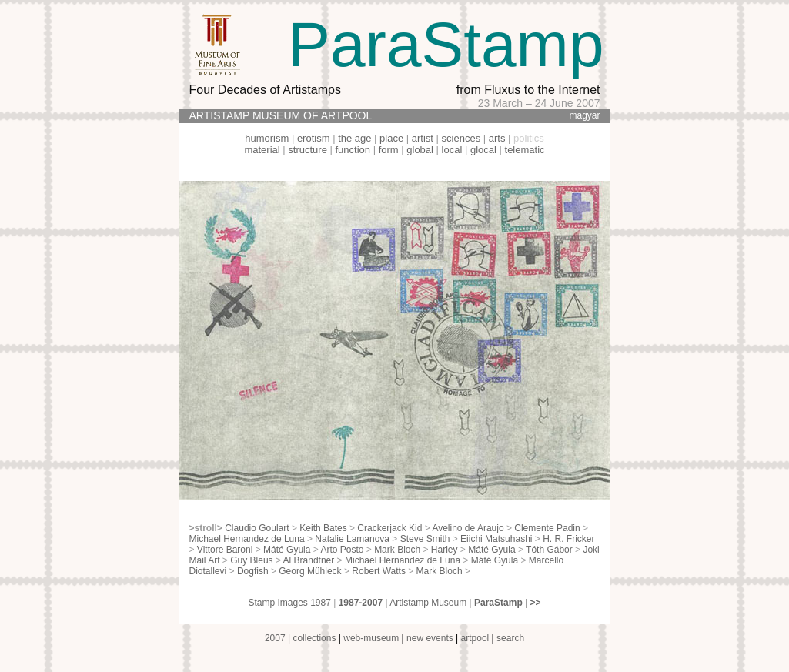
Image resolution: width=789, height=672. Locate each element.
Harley (445, 550)
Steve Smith (425, 539)
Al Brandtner (309, 560)
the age (354, 138)
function (353, 150)
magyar (584, 115)
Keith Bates (323, 528)
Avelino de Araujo (468, 528)
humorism (267, 138)
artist (423, 138)
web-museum (371, 638)
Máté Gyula (287, 550)
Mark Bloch (397, 550)
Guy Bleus (251, 560)
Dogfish (253, 571)
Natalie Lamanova (352, 539)
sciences (461, 138)
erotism (314, 138)
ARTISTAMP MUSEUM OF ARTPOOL (281, 115)
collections (314, 638)
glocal (483, 150)
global (420, 150)
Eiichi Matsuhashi (496, 539)
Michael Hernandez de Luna (247, 539)
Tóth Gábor (549, 550)
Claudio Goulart (257, 528)
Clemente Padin (547, 528)
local (452, 150)
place (391, 138)
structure (308, 150)
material (262, 150)
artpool (475, 638)
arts (497, 138)
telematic (525, 150)
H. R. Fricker (568, 539)
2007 (275, 638)
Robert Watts (379, 571)
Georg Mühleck (310, 571)
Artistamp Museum (428, 603)
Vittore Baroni (225, 550)
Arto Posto (342, 550)
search (510, 638)
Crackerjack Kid (389, 528)
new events (430, 638)
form (389, 150)
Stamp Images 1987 (289, 603)
